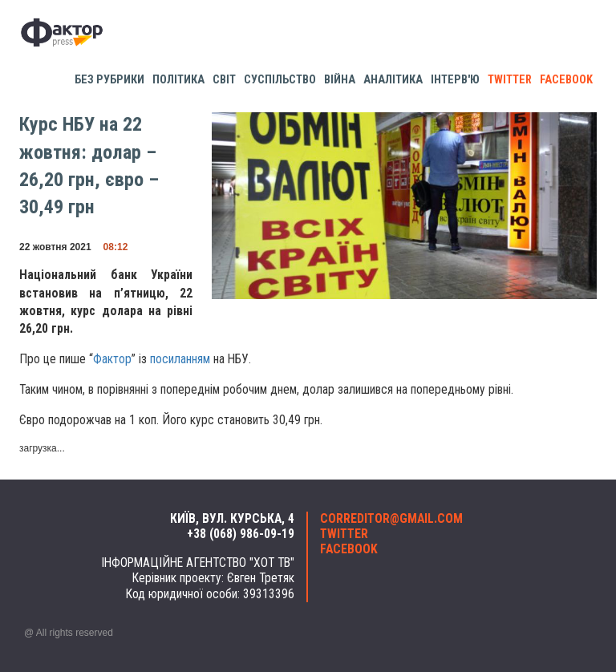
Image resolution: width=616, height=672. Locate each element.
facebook (566, 80)
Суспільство (280, 80)
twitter (510, 80)
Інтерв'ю (455, 80)
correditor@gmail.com (391, 519)
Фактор (112, 359)
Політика (178, 80)
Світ (224, 80)
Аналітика (393, 80)
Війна (340, 80)
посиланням (180, 359)
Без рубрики (109, 80)
